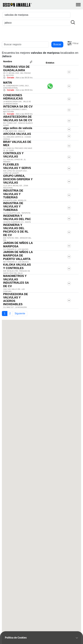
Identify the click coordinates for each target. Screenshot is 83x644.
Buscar (57, 44)
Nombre (18, 62)
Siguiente (20, 313)
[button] (73, 43)
